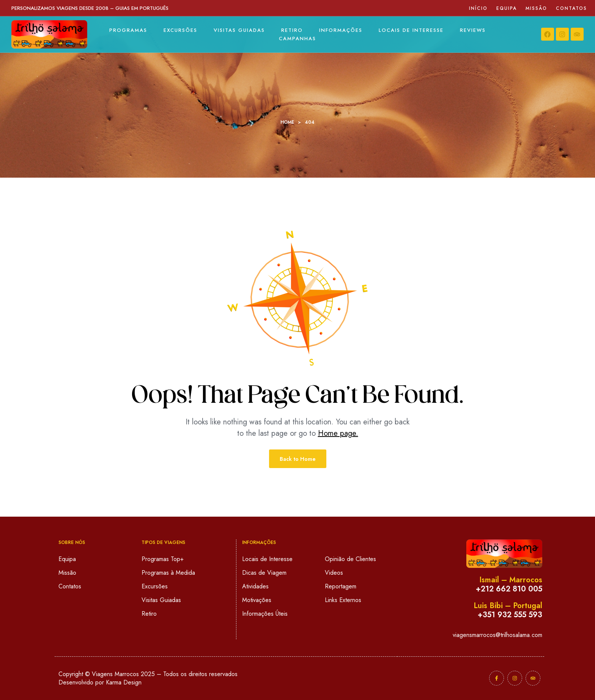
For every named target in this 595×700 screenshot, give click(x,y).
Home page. (338, 433)
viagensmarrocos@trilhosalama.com (497, 635)
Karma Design (124, 682)
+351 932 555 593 (510, 615)
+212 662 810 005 (509, 589)
